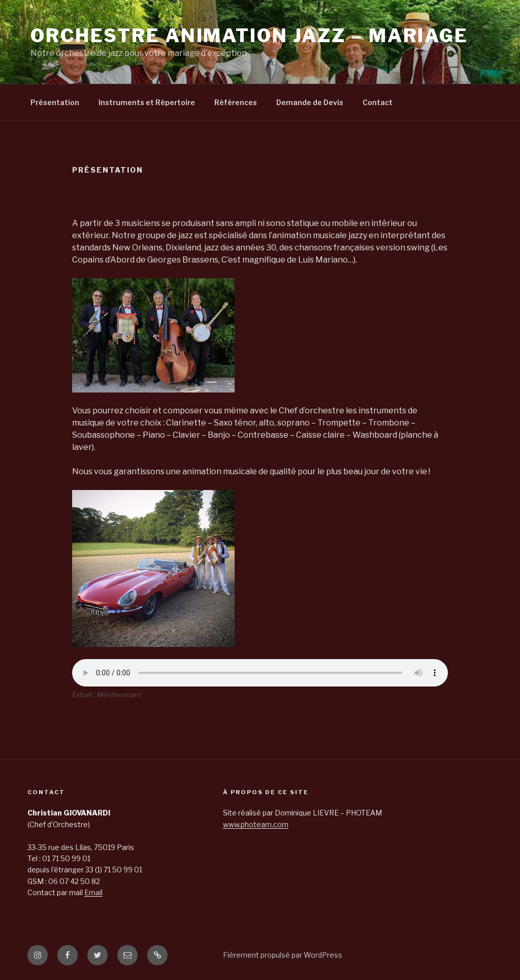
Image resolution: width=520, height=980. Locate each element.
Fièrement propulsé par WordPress (283, 955)
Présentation (55, 102)
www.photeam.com (256, 824)
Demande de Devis (310, 102)
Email (93, 892)
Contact (378, 102)
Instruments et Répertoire (147, 102)
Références (236, 102)
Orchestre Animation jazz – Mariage (249, 36)
